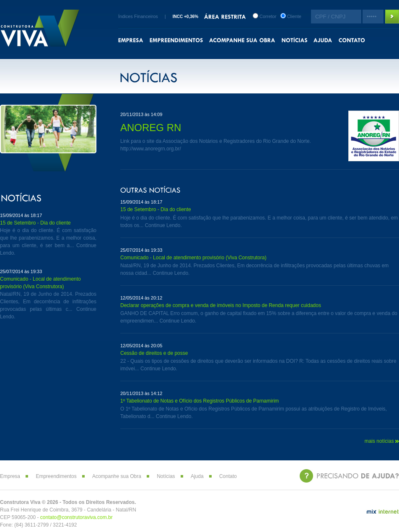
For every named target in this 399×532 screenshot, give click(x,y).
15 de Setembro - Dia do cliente (35, 223)
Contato (228, 476)
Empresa (10, 476)
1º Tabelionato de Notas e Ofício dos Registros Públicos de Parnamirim (199, 401)
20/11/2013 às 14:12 (141, 393)
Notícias (166, 476)
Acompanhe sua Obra (117, 476)
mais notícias (382, 441)
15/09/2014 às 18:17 (21, 215)
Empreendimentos (56, 476)
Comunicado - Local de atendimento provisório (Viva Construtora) (193, 258)
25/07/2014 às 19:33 (21, 271)
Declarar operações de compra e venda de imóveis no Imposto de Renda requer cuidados (221, 305)
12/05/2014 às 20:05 (141, 346)
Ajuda (197, 476)
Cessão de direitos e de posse (154, 353)
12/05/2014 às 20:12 (141, 298)
